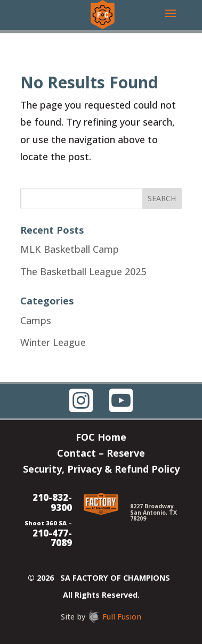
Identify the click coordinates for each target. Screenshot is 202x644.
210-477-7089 (52, 538)
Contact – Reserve (101, 454)
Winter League (53, 342)
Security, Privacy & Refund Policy (101, 470)
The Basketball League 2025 (83, 271)
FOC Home (101, 438)
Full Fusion (122, 617)
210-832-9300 (52, 502)
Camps (36, 320)
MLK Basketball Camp (70, 249)
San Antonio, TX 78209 (153, 515)
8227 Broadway (152, 506)
